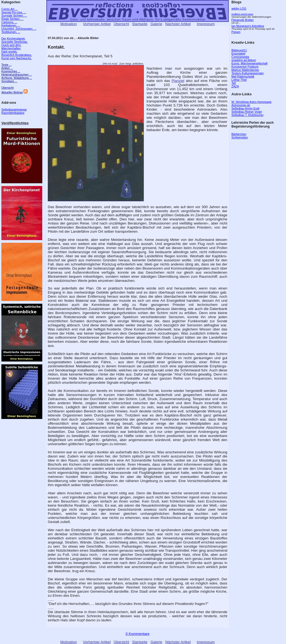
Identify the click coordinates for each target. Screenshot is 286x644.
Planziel (178, 81)
